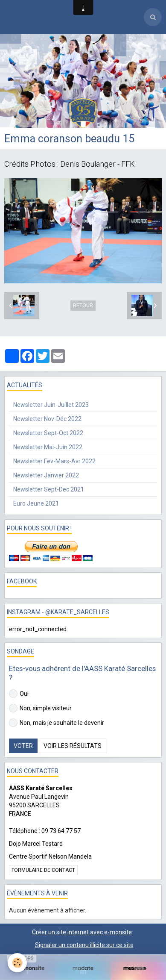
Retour (83, 306)
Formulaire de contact (43, 870)
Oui (19, 694)
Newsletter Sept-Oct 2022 (48, 433)
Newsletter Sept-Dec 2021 (49, 489)
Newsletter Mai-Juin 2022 (48, 447)
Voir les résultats (73, 746)
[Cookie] (17, 963)
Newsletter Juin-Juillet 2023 (51, 405)
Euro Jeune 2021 (36, 503)
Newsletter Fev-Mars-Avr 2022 (54, 461)
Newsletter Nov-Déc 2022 (47, 419)
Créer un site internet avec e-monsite (82, 932)
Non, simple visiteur (40, 708)
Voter (23, 746)
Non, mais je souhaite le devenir (57, 723)
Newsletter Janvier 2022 (46, 475)
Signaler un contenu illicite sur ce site (84, 945)
